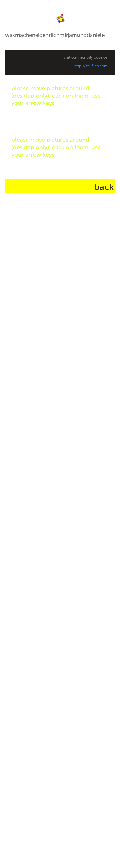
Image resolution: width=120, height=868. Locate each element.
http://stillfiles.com (91, 66)
